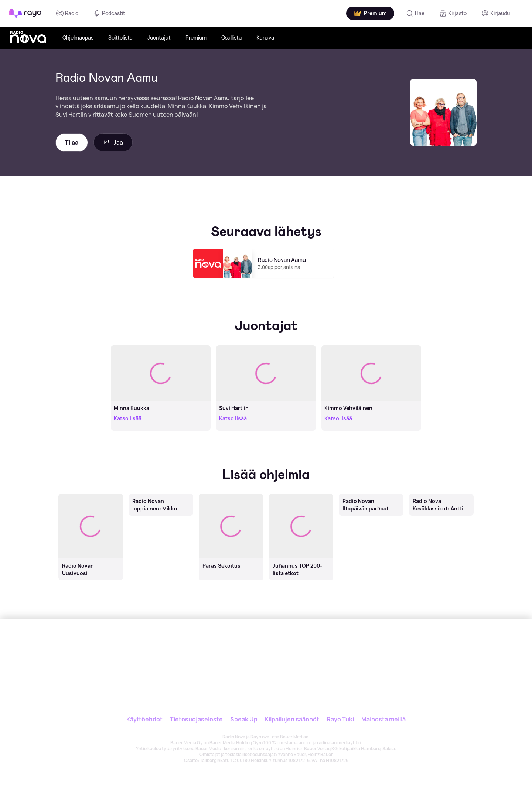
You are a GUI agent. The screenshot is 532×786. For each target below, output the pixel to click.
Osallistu (231, 37)
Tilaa (72, 143)
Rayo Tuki (340, 719)
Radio (67, 13)
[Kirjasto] (453, 13)
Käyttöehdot (144, 719)
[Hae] (415, 13)
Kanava (265, 37)
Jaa (113, 142)
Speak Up (244, 719)
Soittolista (120, 37)
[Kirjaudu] (496, 13)
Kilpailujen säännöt (292, 719)
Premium (196, 37)
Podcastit (109, 13)
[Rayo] (217, 653)
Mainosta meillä (383, 719)
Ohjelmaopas (78, 37)
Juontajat (159, 37)
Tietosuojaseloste (196, 719)
